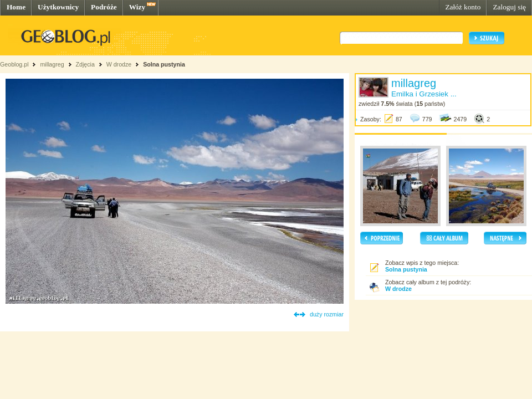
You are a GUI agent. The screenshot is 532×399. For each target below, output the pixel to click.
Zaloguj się (509, 7)
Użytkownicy (58, 7)
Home (16, 7)
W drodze (119, 64)
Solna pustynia (164, 64)
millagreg (52, 64)
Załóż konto (463, 7)
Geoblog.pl (14, 64)
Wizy (137, 7)
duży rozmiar (327, 314)
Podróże (104, 7)
